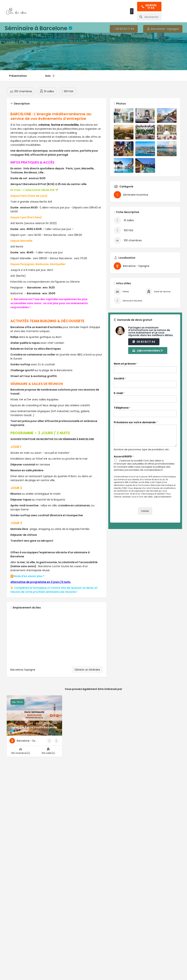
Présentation (18, 76)
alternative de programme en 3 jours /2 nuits (41, 585)
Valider (145, 514)
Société (120, 382)
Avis (50, 76)
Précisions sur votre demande (136, 426)
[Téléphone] (145, 417)
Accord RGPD (124, 460)
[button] (132, 11)
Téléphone (122, 411)
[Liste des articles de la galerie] (124, 119)
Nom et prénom (126, 367)
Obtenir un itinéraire (87, 673)
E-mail (119, 396)
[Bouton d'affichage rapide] (49, 747)
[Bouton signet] (56, 747)
